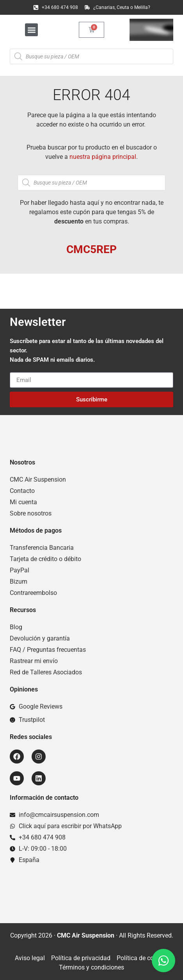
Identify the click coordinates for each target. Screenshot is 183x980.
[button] (31, 30)
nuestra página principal (103, 157)
